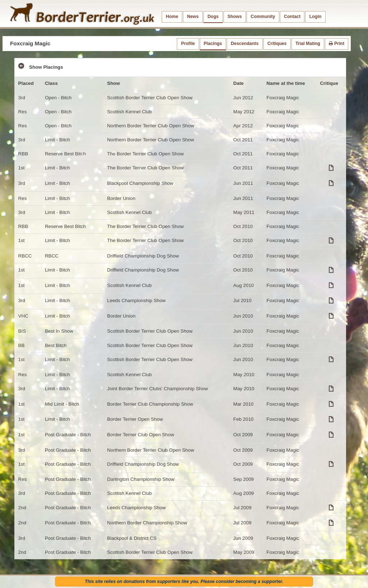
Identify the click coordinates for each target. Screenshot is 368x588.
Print (337, 44)
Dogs (213, 17)
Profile (188, 44)
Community (263, 17)
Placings (213, 44)
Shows (235, 17)
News (193, 17)
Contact (292, 17)
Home (172, 17)
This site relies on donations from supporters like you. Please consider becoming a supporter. (184, 582)
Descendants (245, 44)
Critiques (277, 44)
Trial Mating (308, 44)
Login (316, 17)
